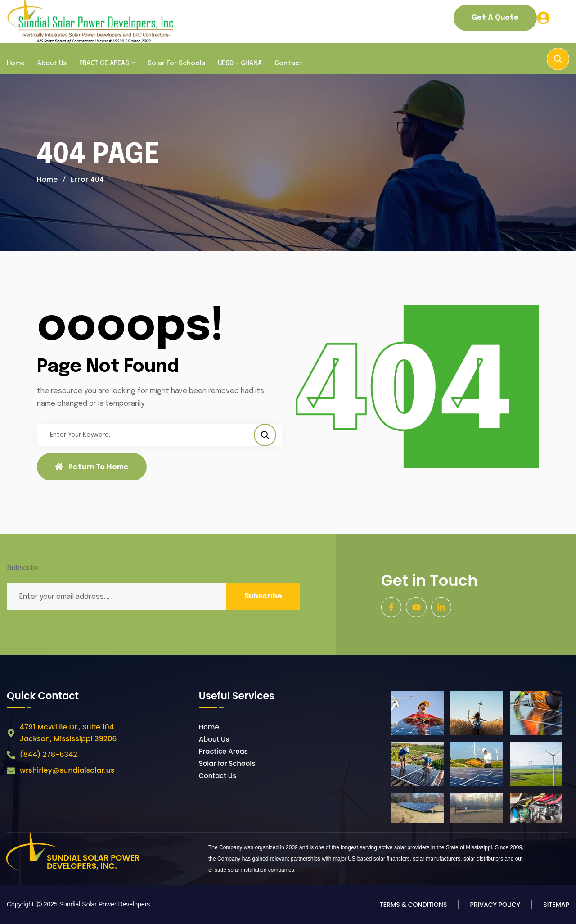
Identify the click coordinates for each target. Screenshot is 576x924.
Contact (289, 63)
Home (16, 63)
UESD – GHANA (240, 63)
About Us (52, 63)
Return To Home (92, 467)
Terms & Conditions (413, 905)
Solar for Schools (176, 63)
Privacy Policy (495, 905)
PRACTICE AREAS (104, 63)
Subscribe (263, 596)
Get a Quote (495, 18)
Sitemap (556, 905)
